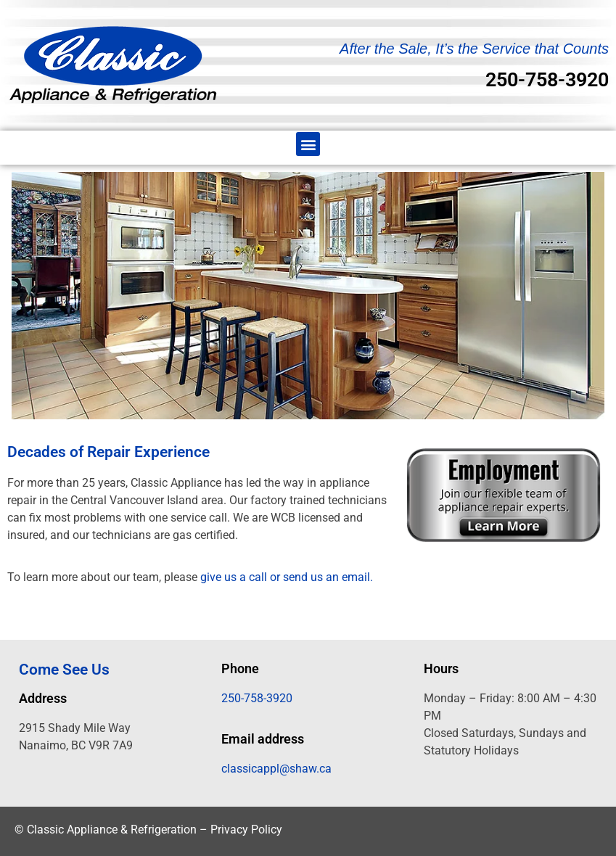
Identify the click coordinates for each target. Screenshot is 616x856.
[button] (308, 144)
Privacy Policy (246, 830)
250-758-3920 (547, 80)
